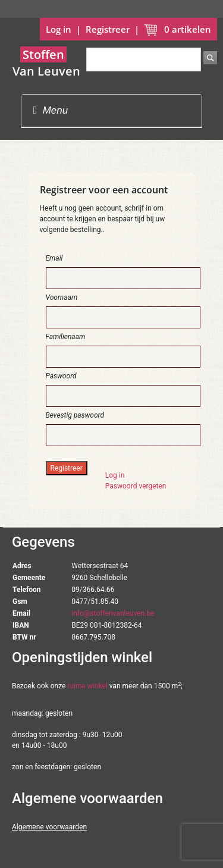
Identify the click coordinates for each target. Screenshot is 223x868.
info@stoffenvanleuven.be (113, 613)
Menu (51, 110)
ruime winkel (87, 686)
